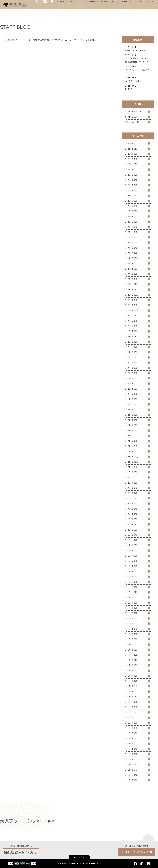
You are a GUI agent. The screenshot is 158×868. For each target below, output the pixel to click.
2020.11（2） (132, 477)
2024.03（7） (132, 274)
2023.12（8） (132, 289)
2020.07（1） (132, 498)
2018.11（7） (132, 592)
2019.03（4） (132, 571)
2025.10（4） (132, 180)
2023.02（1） (132, 342)
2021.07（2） (132, 436)
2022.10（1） (132, 363)
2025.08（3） (132, 190)
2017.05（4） (132, 686)
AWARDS (126, 1)
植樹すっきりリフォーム (135, 50)
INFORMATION (91, 1)
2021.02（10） (132, 462)
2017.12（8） (132, 650)
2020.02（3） (132, 524)
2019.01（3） (132, 582)
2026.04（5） (132, 149)
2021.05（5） (132, 446)
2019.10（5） (132, 545)
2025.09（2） (132, 185)
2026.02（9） (132, 159)
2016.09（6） (132, 723)
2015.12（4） (132, 770)
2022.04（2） (132, 389)
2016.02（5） (132, 759)
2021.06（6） (132, 441)
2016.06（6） (132, 738)
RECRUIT (152, 1)
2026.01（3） (132, 164)
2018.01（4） (132, 644)
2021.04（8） (132, 451)
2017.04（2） (132, 691)
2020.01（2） (132, 530)
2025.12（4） (132, 169)
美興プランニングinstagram (28, 821)
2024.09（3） (132, 243)
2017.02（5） (132, 697)
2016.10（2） (132, 717)
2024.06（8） (132, 258)
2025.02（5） (132, 216)
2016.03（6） (132, 754)
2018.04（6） (132, 629)
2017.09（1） (132, 665)
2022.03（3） (132, 394)
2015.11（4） (132, 775)
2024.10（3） (132, 237)
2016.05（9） (132, 744)
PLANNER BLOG (133, 111)
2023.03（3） (132, 336)
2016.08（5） (132, 728)
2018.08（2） (132, 608)
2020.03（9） (132, 519)
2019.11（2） (132, 540)
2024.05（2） (132, 263)
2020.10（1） (132, 483)
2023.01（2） (132, 347)
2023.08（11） (132, 310)
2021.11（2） (132, 415)
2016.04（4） (132, 749)
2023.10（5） (132, 300)
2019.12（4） (132, 535)
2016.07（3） (132, 733)
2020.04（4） (132, 514)
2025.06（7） (132, 201)
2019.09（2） (132, 550)
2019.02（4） (132, 577)
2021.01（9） (132, 467)
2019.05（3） (132, 561)
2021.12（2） (132, 409)
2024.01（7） (132, 284)
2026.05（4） (132, 143)
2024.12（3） (132, 227)
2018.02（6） (132, 639)
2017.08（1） (132, 670)
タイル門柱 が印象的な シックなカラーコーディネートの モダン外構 (60, 40)
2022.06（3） (132, 378)
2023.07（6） (132, 316)
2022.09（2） (132, 368)
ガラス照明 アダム (133, 81)
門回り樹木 (130, 89)
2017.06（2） (132, 681)
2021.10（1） (132, 420)
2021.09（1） (132, 425)
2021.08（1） (132, 430)
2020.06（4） (132, 504)
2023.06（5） (132, 321)
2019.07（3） (132, 556)
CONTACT (139, 1)
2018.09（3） (132, 603)
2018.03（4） (132, 634)
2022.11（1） (132, 357)
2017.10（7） (132, 660)
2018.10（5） (132, 597)
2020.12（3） (132, 472)
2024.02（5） (132, 279)
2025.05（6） (132, 206)
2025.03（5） (132, 211)
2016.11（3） (132, 712)
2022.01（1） (132, 404)
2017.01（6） (132, 702)
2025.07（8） (132, 196)
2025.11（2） (132, 175)
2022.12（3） (132, 352)
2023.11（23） (132, 295)
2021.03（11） (132, 457)
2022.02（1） (132, 399)
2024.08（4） (132, 248)
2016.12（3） (132, 707)
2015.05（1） (132, 780)
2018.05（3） (132, 624)
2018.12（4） (132, 587)
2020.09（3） (132, 488)
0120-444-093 (23, 852)
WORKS (105, 1)
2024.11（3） (132, 232)
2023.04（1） (132, 331)
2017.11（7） (132, 655)
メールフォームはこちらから (135, 852)
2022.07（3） (132, 373)
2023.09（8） (132, 305)
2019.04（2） (132, 566)
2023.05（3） (132, 326)
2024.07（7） (132, 253)
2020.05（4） (132, 509)
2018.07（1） (132, 613)
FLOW (115, 1)
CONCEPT (62, 1)
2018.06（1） (132, 618)
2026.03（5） (132, 154)
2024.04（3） (132, 269)
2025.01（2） (132, 222)
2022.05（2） (132, 383)
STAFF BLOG (131, 117)
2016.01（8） (132, 765)
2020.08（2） (132, 493)
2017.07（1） (132, 676)
